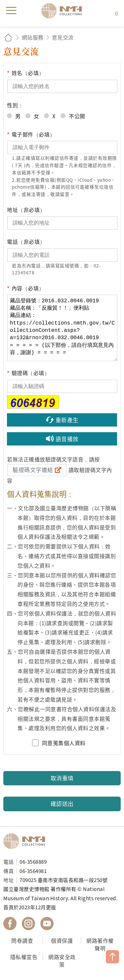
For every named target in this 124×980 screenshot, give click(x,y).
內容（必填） (26, 288)
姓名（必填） (26, 73)
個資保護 (62, 940)
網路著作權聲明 (100, 944)
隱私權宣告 (24, 957)
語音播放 (67, 439)
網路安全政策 (62, 961)
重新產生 (67, 420)
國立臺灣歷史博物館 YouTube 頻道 (47, 924)
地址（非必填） (26, 210)
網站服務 (33, 37)
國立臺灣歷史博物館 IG (28, 924)
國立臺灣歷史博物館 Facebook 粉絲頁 (10, 924)
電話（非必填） (26, 242)
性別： (15, 105)
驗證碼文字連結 (33, 470)
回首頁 (8, 37)
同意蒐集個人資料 (64, 743)
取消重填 (62, 778)
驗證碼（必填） (28, 373)
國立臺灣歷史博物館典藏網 (64, 11)
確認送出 (62, 804)
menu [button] (11, 11)
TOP (112, 957)
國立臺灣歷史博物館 (26, 841)
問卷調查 (22, 940)
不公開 (77, 116)
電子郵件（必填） (31, 134)
